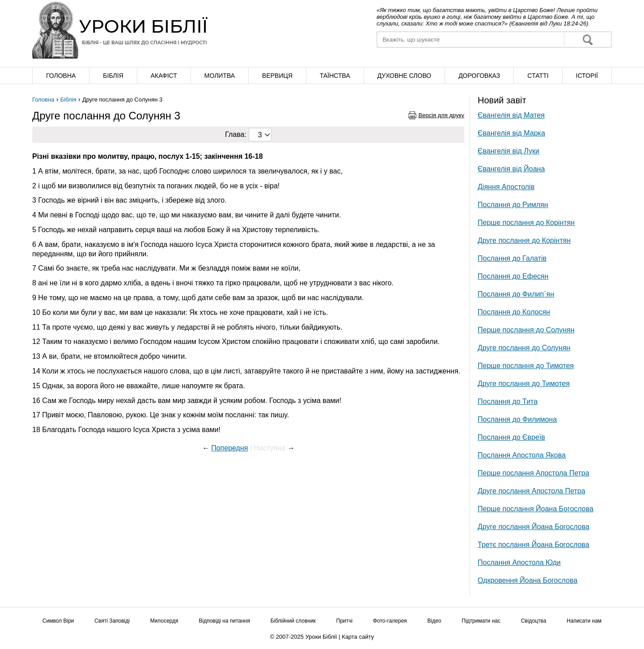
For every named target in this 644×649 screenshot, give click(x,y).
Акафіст (164, 76)
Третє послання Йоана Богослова (534, 545)
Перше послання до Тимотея (526, 366)
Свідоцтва (534, 621)
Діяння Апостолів (506, 187)
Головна (61, 76)
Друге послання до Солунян (524, 348)
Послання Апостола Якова (522, 455)
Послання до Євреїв (511, 437)
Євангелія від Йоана (511, 169)
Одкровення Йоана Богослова (527, 580)
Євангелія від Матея (511, 115)
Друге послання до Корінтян (524, 240)
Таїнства (335, 76)
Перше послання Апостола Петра (534, 473)
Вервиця (277, 76)
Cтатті (538, 76)
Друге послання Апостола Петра (532, 491)
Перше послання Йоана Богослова (536, 509)
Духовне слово (404, 76)
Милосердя (164, 621)
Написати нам (584, 621)
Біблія (113, 76)
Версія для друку (442, 115)
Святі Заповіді (112, 621)
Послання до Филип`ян (516, 294)
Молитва (220, 76)
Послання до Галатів (512, 258)
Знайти (588, 40)
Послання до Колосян (514, 312)
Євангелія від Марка (511, 133)
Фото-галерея (390, 621)
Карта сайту (358, 637)
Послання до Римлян (513, 205)
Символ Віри (58, 621)
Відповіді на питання (224, 621)
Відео (434, 621)
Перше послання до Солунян (526, 330)
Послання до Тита (508, 401)
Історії (587, 76)
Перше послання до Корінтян (526, 223)
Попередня (229, 448)
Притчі (344, 621)
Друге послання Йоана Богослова (534, 527)
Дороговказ (479, 76)
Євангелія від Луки (508, 151)
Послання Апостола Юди (519, 562)
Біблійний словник (293, 621)
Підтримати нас (481, 621)
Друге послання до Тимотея (524, 384)
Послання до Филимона (517, 419)
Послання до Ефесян (513, 276)
